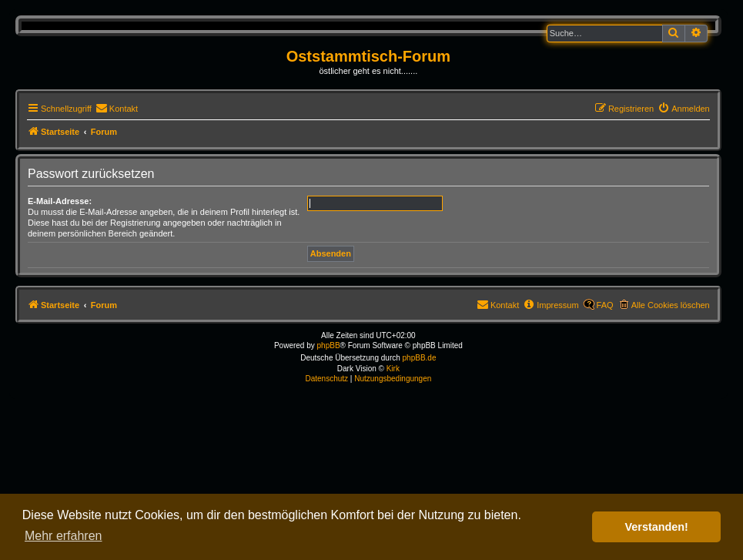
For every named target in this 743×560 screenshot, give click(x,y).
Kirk (393, 369)
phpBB (329, 345)
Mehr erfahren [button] (64, 536)
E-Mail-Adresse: (60, 201)
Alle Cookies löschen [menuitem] (671, 305)
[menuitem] (117, 109)
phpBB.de (420, 358)
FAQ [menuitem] (605, 305)
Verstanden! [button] (657, 527)
